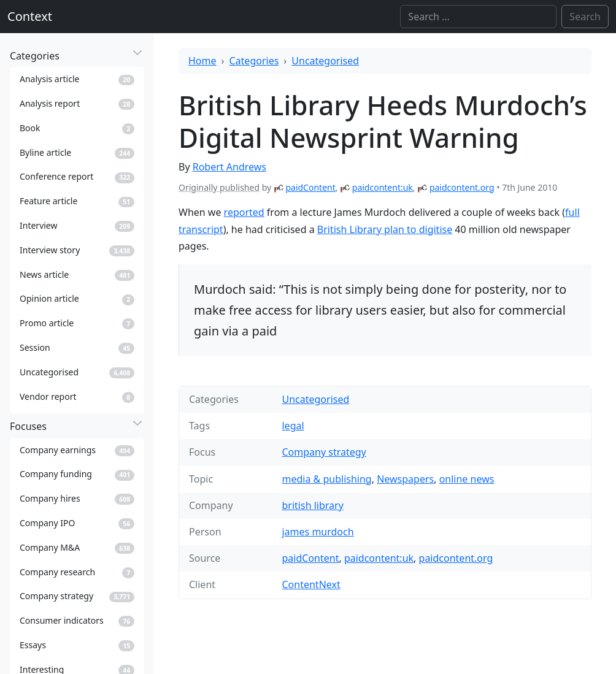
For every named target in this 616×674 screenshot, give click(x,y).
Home (202, 61)
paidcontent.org (462, 187)
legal (293, 426)
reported (244, 212)
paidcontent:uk (383, 187)
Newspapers (405, 479)
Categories (254, 61)
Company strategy (324, 452)
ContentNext (311, 584)
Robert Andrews (229, 167)
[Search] (478, 17)
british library (312, 505)
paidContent (310, 187)
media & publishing (326, 479)
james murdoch (318, 532)
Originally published (219, 187)
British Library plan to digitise (385, 229)
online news (467, 479)
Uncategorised (325, 61)
